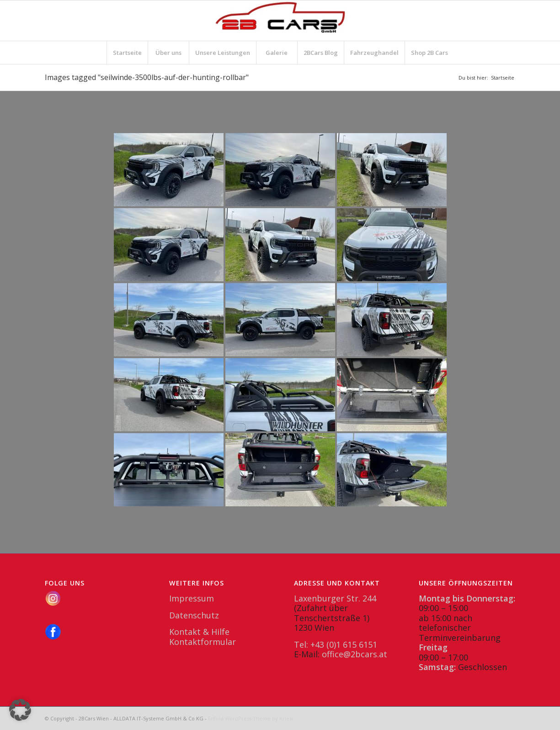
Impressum (192, 598)
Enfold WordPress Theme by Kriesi (251, 718)
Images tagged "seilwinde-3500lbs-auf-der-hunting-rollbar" (147, 77)
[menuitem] (127, 53)
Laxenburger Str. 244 (335, 598)
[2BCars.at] (280, 21)
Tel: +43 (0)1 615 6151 (336, 644)
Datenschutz (194, 615)
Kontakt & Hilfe (199, 632)
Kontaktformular (203, 642)
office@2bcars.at (355, 654)
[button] (20, 710)
